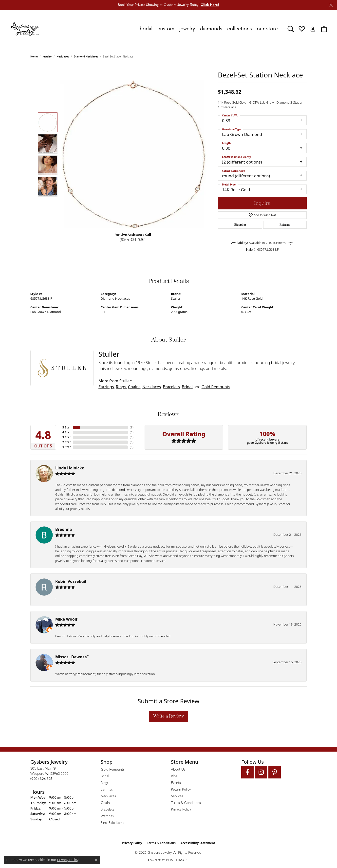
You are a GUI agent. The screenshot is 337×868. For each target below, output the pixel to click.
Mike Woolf (66, 619)
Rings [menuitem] (105, 783)
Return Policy (181, 790)
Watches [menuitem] (107, 816)
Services (177, 796)
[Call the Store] (42, 779)
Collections (240, 29)
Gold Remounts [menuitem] (113, 770)
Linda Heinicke (70, 468)
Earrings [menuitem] (107, 790)
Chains (134, 387)
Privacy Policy (181, 810)
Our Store (267, 29)
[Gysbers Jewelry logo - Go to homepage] (24, 29)
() (132, 427)
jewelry (47, 56)
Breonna (64, 529)
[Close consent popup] (96, 860)
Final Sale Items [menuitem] (112, 823)
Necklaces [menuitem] (108, 796)
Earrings (106, 387)
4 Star (67, 432)
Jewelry (187, 29)
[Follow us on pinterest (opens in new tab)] (275, 772)
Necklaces (63, 56)
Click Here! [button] (210, 5)
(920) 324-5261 (133, 240)
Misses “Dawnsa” (72, 657)
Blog (174, 776)
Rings (121, 387)
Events (176, 783)
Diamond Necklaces (86, 56)
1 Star (67, 447)
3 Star (67, 437)
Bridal (146, 29)
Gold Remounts (216, 387)
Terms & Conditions (186, 803)
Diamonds (211, 29)
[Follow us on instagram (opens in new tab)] (261, 772)
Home (34, 56)
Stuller (176, 298)
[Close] (331, 5)
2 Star (67, 442)
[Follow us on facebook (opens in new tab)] (247, 772)
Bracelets (171, 387)
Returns (285, 225)
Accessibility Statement (198, 843)
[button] (291, 29)
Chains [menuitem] (106, 803)
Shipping (240, 225)
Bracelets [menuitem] (107, 810)
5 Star (67, 427)
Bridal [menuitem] (105, 776)
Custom (166, 29)
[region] (134, 154)
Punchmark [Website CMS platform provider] (177, 860)
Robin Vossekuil (71, 581)
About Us (178, 770)
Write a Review (168, 716)
